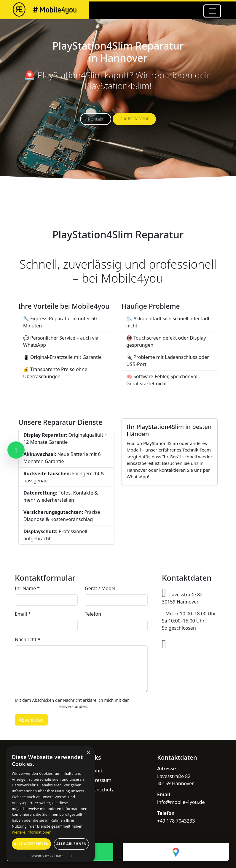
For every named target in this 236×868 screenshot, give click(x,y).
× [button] (88, 753)
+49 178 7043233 (188, 646)
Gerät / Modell (101, 588)
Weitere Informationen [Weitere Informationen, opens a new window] (32, 832)
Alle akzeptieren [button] (31, 844)
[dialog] (50, 804)
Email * (23, 614)
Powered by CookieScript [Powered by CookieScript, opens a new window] (51, 856)
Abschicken (31, 720)
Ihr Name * (27, 588)
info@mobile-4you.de (189, 658)
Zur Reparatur (134, 118)
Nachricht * (28, 639)
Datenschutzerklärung (36, 706)
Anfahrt (94, 771)
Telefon (93, 614)
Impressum (99, 780)
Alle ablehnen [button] (71, 844)
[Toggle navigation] (212, 11)
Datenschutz (100, 790)
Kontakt (96, 119)
